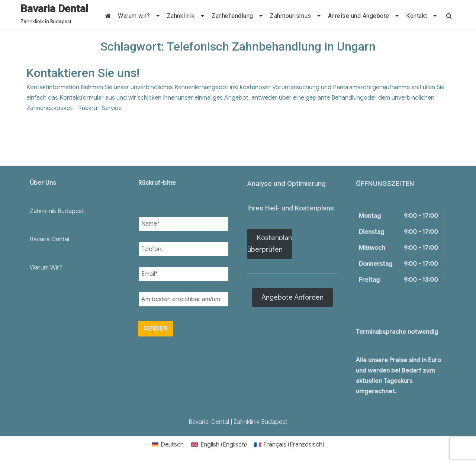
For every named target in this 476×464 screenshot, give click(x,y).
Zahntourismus (291, 16)
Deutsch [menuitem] (172, 445)
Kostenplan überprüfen (270, 244)
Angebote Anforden (292, 297)
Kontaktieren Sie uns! (83, 73)
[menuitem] (168, 445)
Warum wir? (134, 16)
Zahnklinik (181, 16)
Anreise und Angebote (359, 16)
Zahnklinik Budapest (57, 211)
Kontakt (417, 16)
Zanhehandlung (232, 16)
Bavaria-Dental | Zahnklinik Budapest (238, 422)
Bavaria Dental (54, 9)
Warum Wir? (46, 268)
